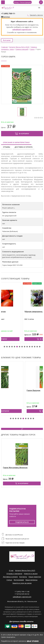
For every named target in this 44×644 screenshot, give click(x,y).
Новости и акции (31, 574)
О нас (11, 570)
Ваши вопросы (31, 580)
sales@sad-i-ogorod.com (22, 29)
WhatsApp (5, 17)
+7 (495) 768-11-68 (22, 592)
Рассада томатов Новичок (14, 311)
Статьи (9, 580)
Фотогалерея (19, 580)
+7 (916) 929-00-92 (22, 594)
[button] (4, 347)
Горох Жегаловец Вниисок (15, 468)
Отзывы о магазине (14, 574)
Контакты (23, 577)
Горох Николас (10, 390)
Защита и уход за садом (22, 583)
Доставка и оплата (24, 147)
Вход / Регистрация (23, 2)
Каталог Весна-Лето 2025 (25, 570)
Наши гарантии (35, 577)
